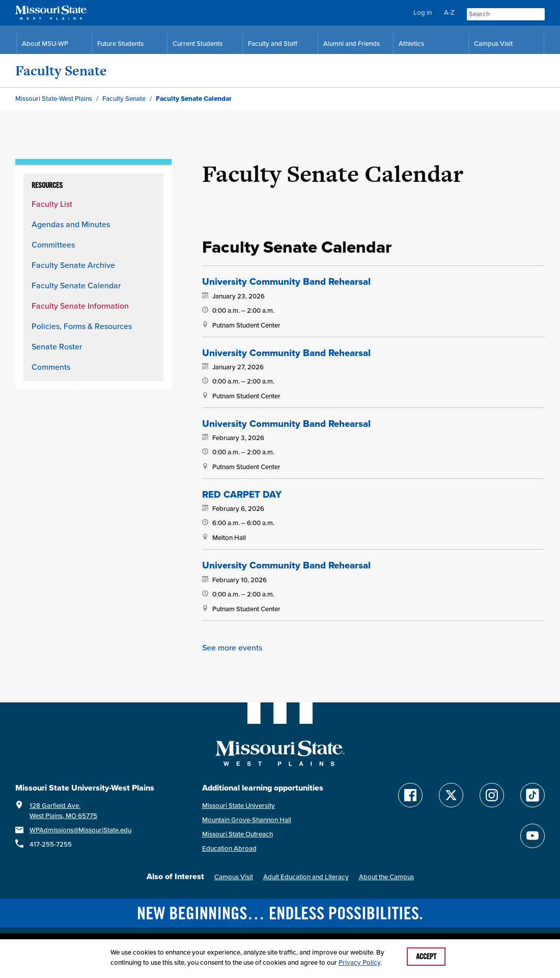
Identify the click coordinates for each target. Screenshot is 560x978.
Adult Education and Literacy (306, 874)
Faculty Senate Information (80, 306)
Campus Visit (234, 874)
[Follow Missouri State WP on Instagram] (492, 793)
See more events (232, 645)
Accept (426, 957)
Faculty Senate (61, 71)
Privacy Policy (359, 962)
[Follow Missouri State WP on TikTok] (533, 793)
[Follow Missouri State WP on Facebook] (410, 793)
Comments (51, 367)
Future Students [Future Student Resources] (120, 44)
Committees (53, 244)
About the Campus (386, 874)
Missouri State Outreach (237, 832)
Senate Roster (57, 346)
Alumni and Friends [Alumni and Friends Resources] (352, 44)
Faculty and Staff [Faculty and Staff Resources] (273, 44)
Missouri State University (239, 803)
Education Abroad (229, 846)
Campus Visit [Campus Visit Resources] (493, 44)
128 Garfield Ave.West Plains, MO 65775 (63, 808)
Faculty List (52, 204)
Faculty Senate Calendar (76, 285)
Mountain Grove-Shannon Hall (247, 817)
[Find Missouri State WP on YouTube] (533, 833)
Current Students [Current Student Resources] (198, 44)
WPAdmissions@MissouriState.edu (80, 827)
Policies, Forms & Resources (82, 326)
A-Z (449, 12)
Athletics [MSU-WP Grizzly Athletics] (411, 44)
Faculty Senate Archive (73, 265)
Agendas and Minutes (71, 224)
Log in (423, 12)
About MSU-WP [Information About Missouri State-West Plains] (45, 44)
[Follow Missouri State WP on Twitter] (451, 793)
